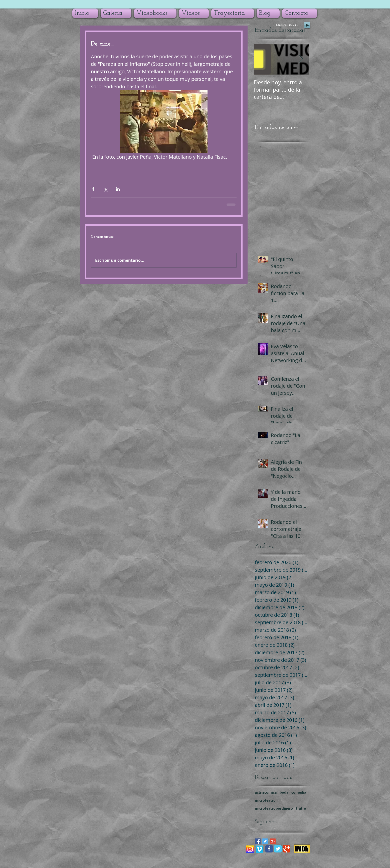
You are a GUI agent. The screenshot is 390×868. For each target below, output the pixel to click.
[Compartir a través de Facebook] (93, 189)
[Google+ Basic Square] (273, 841)
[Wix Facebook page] (269, 849)
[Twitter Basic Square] (265, 841)
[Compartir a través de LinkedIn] (118, 189)
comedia (299, 792)
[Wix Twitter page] (278, 849)
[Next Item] (301, 59)
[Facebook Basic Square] (258, 841)
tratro (301, 808)
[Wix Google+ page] (287, 849)
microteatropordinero (274, 808)
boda (284, 792)
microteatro (265, 800)
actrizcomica (266, 792)
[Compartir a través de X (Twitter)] (106, 189)
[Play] (307, 25)
